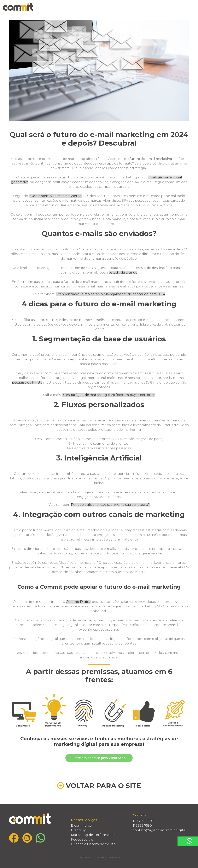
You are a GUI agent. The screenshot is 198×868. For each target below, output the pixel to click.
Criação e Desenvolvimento (93, 844)
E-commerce (81, 826)
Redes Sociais (82, 839)
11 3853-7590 (142, 826)
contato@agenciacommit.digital (160, 830)
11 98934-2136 (143, 821)
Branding (79, 830)
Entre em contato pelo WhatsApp (99, 758)
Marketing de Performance (93, 835)
